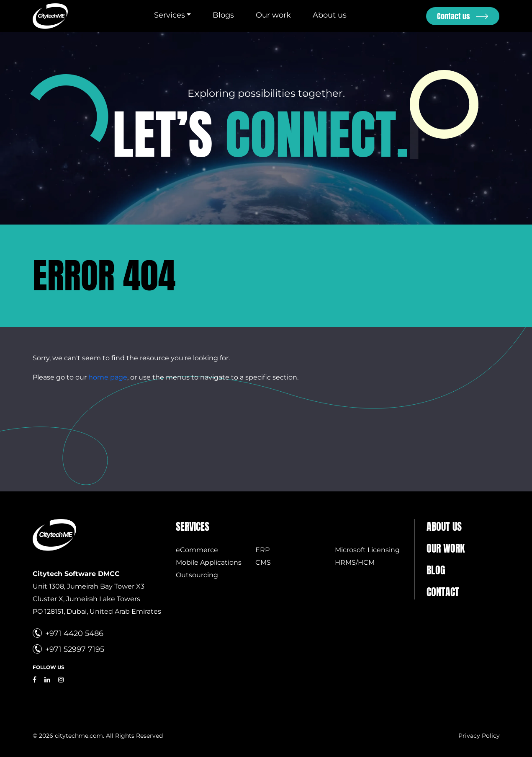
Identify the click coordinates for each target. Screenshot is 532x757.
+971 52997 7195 (75, 649)
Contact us (454, 16)
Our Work (446, 548)
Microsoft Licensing (367, 550)
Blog (436, 570)
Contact (443, 592)
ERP (262, 550)
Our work (273, 15)
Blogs (223, 15)
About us (330, 15)
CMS (263, 562)
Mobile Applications (209, 562)
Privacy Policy (479, 736)
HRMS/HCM (355, 562)
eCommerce (197, 550)
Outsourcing (197, 575)
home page (108, 377)
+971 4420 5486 (74, 633)
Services (170, 15)
